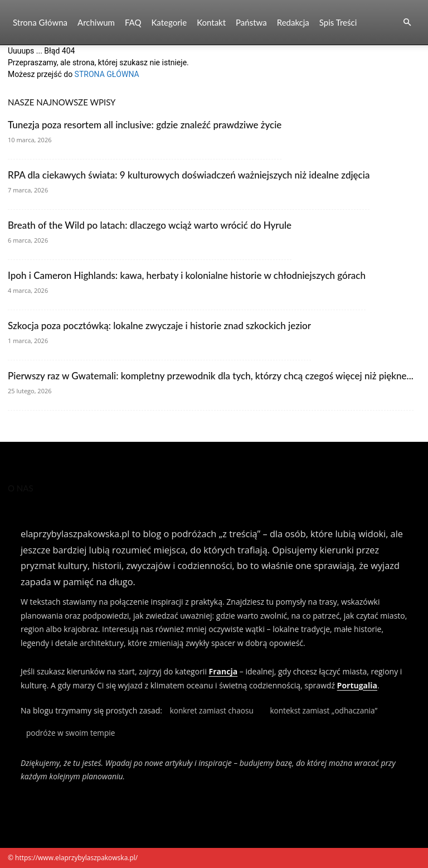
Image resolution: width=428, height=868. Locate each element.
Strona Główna (40, 22)
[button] (407, 23)
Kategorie (169, 22)
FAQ (133, 22)
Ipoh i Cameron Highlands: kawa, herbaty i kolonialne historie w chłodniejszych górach (187, 275)
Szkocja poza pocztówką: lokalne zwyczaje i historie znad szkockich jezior (159, 325)
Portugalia (357, 685)
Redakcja (293, 22)
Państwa (251, 22)
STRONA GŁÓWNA (107, 74)
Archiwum (96, 22)
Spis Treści (338, 22)
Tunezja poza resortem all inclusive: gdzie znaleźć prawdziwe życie (145, 125)
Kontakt (211, 22)
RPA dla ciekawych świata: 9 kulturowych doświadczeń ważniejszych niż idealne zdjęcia (189, 175)
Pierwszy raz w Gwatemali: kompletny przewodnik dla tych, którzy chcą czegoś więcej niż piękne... (211, 376)
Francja (223, 671)
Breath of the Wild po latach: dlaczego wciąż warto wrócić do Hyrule (150, 225)
